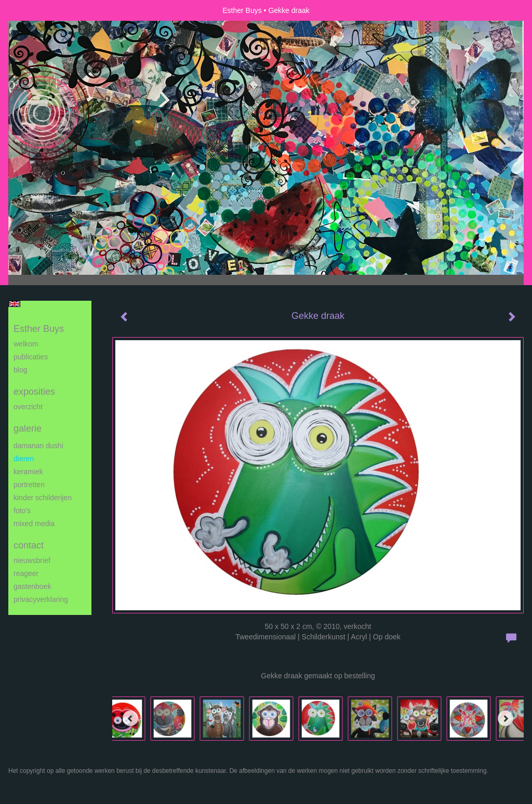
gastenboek (32, 586)
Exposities (34, 392)
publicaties (31, 357)
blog (20, 370)
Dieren (24, 459)
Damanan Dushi (38, 446)
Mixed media (34, 524)
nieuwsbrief (32, 560)
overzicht (28, 407)
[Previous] (130, 718)
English (14, 304)
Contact (29, 545)
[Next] (506, 718)
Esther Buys (242, 10)
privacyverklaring (41, 599)
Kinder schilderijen (43, 498)
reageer (26, 573)
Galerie (28, 428)
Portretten (29, 485)
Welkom (26, 344)
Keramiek (28, 472)
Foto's (22, 511)
